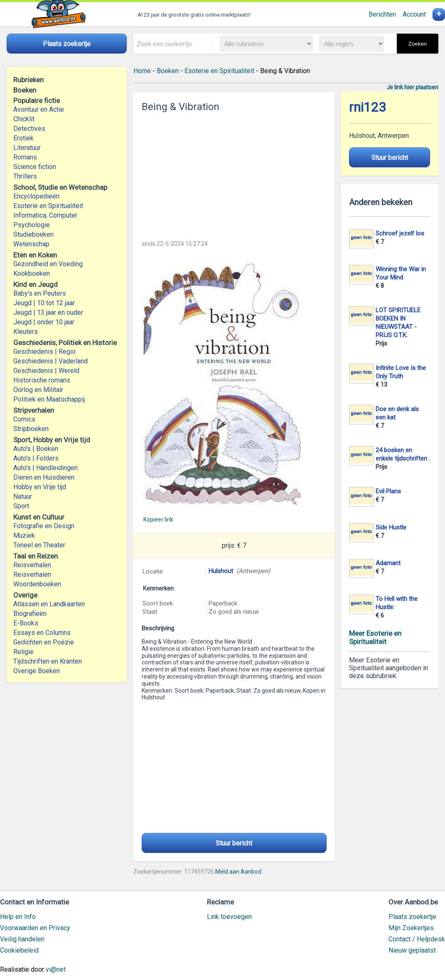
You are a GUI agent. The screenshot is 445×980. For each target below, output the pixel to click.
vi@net (56, 969)
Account (414, 14)
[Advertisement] (234, 174)
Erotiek (23, 138)
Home (142, 71)
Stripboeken (31, 429)
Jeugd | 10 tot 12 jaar (44, 303)
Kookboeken (32, 273)
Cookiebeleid (19, 950)
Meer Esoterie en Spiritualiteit (375, 637)
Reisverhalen (32, 565)
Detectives (29, 129)
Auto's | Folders (36, 458)
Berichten (382, 14)
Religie (23, 652)
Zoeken (418, 44)
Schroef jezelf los (400, 233)
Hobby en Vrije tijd (40, 487)
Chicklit (24, 119)
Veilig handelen (22, 939)
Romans (25, 157)
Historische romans (42, 380)
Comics (24, 419)
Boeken (168, 71)
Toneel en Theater (39, 545)
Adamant (388, 563)
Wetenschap (31, 244)
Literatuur (27, 148)
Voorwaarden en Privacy (35, 928)
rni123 (368, 107)
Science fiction (35, 167)
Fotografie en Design (44, 526)
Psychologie (32, 225)
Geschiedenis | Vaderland (50, 361)
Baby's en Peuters (40, 293)
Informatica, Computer (45, 215)
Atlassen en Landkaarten (49, 604)
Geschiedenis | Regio (44, 352)
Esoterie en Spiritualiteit (48, 206)
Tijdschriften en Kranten (48, 661)
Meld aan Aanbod (238, 872)
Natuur (23, 496)
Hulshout (221, 571)
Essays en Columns (42, 633)
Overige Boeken (37, 671)
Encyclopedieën (36, 196)
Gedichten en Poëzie (44, 642)
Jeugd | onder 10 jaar (44, 322)
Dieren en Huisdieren (44, 477)
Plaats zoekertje (412, 917)
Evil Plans (388, 491)
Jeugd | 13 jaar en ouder (48, 312)
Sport (21, 506)
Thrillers (25, 176)
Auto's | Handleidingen (45, 468)
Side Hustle (391, 527)
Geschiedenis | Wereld (46, 371)
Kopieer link (158, 519)
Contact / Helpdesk (417, 939)
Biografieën (30, 614)
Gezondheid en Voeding (48, 264)
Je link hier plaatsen (412, 87)
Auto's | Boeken (36, 449)
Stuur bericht (234, 843)
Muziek (24, 535)
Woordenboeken (37, 584)
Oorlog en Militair (38, 390)
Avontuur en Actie (39, 109)
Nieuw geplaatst (412, 950)
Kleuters (26, 332)
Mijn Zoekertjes (411, 928)
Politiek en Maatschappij (49, 399)
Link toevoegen (229, 917)
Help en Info (18, 917)
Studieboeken (33, 234)
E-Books (26, 623)
